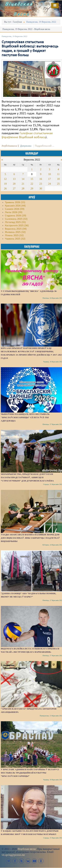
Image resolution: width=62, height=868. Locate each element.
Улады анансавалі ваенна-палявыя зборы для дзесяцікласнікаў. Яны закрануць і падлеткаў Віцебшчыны (30, 538)
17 (49, 179)
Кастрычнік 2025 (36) (17, 226)
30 (41, 188)
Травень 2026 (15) (15, 202)
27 (14, 188)
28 (23, 188)
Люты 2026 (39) (14, 212)
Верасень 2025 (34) (16, 229)
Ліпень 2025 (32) (14, 236)
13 (14, 179)
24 (49, 184)
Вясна (21, 14)
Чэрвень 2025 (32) (15, 239)
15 (32, 179)
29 (32, 188)
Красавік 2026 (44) (15, 206)
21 (23, 184)
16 (41, 179)
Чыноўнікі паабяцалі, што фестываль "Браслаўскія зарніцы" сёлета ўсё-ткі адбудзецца (25, 417)
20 (14, 184)
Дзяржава (26, 146)
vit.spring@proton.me (13, 855)
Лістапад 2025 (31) (15, 222)
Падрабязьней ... (45, 146)
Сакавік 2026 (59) (15, 209)
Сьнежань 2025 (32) (16, 219)
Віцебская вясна (27, 849)
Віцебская (19, 4)
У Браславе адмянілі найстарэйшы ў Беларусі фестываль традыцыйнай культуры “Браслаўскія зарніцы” (30, 773)
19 (5, 184)
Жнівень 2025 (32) (15, 232)
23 (41, 184)
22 (32, 184)
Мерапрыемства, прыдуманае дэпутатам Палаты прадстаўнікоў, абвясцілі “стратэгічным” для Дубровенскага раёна (27, 477)
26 (5, 188)
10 (49, 174)
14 (23, 179)
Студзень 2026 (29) (16, 216)
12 (5, 179)
